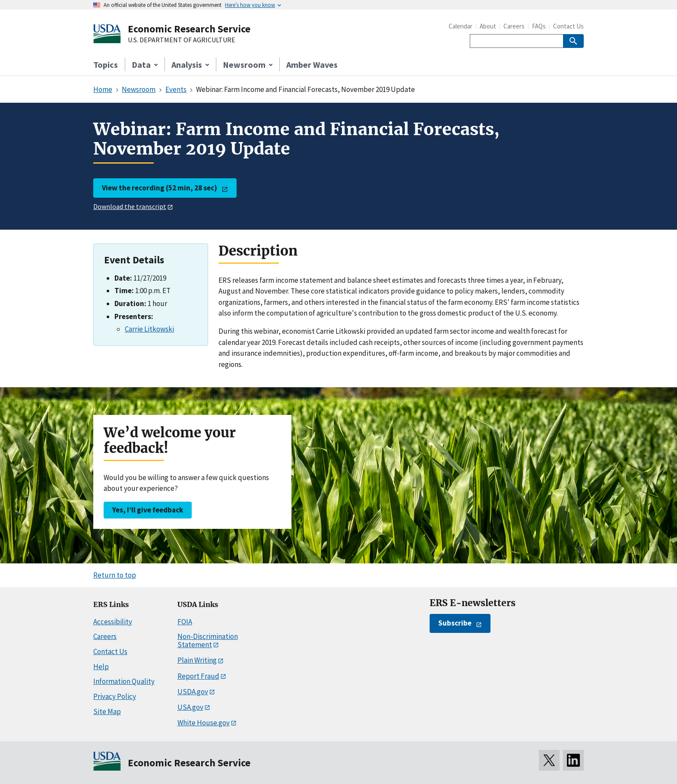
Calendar (460, 26)
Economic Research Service (189, 29)
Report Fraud (198, 676)
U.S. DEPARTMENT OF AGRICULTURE (182, 40)
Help (101, 667)
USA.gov (190, 707)
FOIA (185, 622)
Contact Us (568, 26)
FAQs (539, 26)
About (488, 26)
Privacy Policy (115, 696)
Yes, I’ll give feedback (148, 510)
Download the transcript (130, 206)
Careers (514, 26)
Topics (106, 65)
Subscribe (455, 623)
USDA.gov (193, 692)
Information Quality (124, 681)
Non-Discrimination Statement (208, 640)
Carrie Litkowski (149, 329)
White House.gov (204, 723)
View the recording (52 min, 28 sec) (160, 188)
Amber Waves (312, 65)
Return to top (115, 575)
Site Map (107, 711)
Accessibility (113, 622)
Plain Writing (197, 660)
